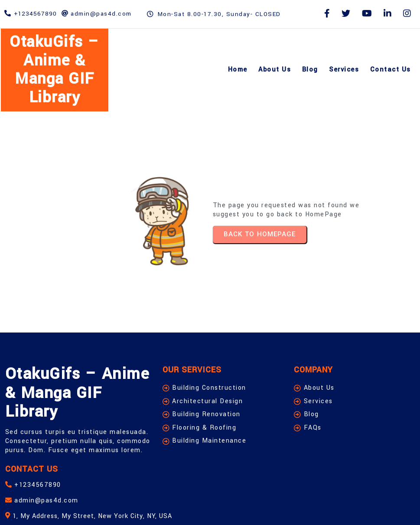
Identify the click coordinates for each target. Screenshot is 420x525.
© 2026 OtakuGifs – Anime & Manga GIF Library (97, 507)
